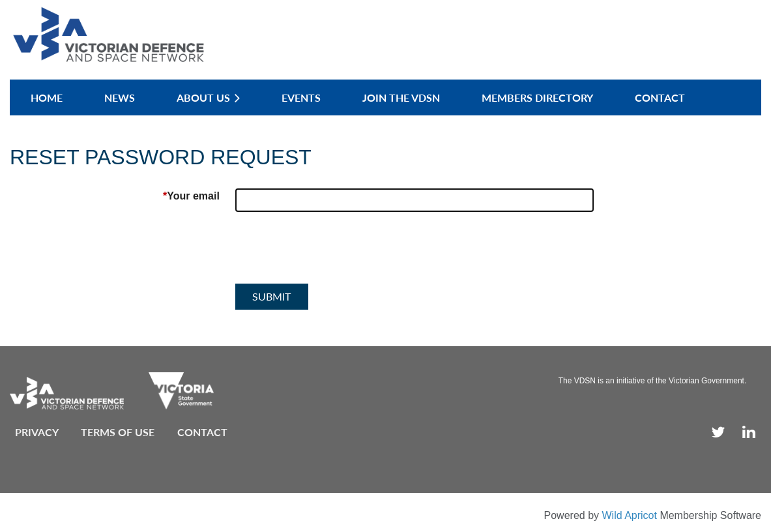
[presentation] (334, 253)
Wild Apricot (629, 515)
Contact (202, 432)
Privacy (37, 432)
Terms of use (118, 432)
